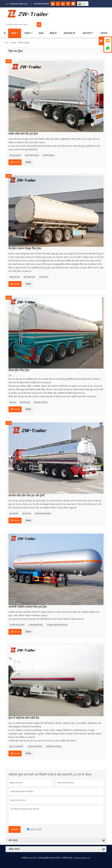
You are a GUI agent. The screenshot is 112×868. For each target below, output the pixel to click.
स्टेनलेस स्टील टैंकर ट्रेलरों (43, 514)
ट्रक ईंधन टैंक (26, 514)
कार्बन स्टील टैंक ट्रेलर (32, 155)
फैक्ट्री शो (53, 33)
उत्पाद (15, 33)
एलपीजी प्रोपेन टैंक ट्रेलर (54, 747)
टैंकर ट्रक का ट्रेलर (15, 155)
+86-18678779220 (41, 4)
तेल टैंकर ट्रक (43, 277)
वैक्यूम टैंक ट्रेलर (15, 277)
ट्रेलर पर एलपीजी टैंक (16, 747)
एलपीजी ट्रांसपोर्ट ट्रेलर (36, 625)
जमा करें (15, 829)
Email (15, 162)
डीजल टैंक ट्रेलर (25, 402)
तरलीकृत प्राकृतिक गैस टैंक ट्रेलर (57, 625)
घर (5, 33)
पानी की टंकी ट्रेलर (48, 155)
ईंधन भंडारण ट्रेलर (29, 277)
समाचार (29, 33)
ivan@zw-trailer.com (19, 4)
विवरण (28, 162)
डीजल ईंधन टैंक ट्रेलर (41, 402)
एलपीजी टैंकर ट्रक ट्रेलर (17, 625)
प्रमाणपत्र (104, 33)
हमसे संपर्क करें (69, 33)
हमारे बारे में (88, 33)
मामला (41, 33)
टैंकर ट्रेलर (13, 402)
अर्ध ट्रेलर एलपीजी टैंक (35, 747)
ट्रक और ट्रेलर (14, 514)
